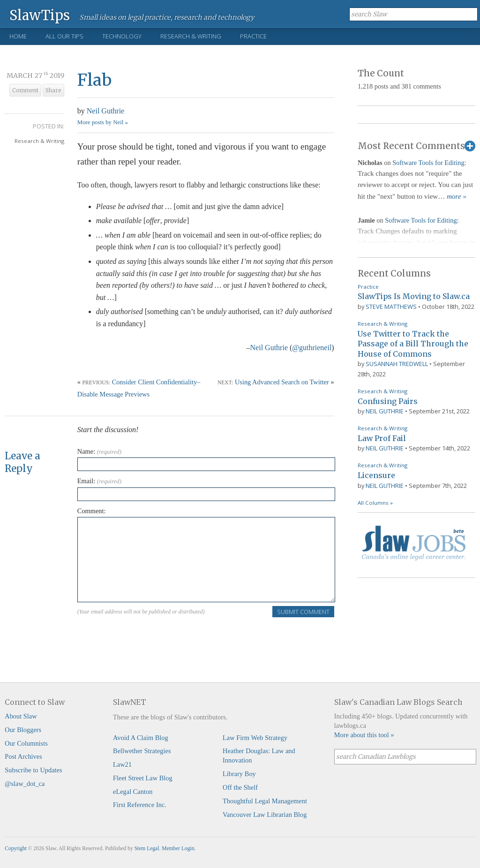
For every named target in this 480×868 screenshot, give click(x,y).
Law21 (122, 764)
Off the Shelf (240, 787)
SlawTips (40, 15)
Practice (253, 36)
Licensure (376, 475)
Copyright (16, 848)
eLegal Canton (133, 792)
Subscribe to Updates (33, 770)
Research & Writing (191, 36)
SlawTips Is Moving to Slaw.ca (414, 296)
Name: (99, 451)
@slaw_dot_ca (25, 784)
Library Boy (239, 774)
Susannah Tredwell (397, 364)
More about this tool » (364, 735)
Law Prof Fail (382, 438)
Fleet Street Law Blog (143, 778)
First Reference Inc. (140, 805)
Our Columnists (26, 743)
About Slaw (21, 716)
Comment (25, 90)
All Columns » (375, 503)
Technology (122, 36)
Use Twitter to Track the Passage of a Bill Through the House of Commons (413, 344)
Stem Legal (147, 848)
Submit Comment (303, 612)
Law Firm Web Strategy (255, 738)
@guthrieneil (312, 348)
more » (457, 196)
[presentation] (149, 636)
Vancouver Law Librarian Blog (265, 815)
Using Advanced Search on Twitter (282, 382)
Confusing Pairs (388, 401)
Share (53, 90)
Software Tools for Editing (428, 163)
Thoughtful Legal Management (265, 801)
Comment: (92, 511)
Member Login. (179, 848)
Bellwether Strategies (142, 751)
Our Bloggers (23, 730)
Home (18, 36)
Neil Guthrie (105, 111)
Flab (94, 80)
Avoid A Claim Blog (141, 738)
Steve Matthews (391, 307)
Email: (99, 481)
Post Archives (23, 756)
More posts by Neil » (103, 122)
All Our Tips (64, 36)
